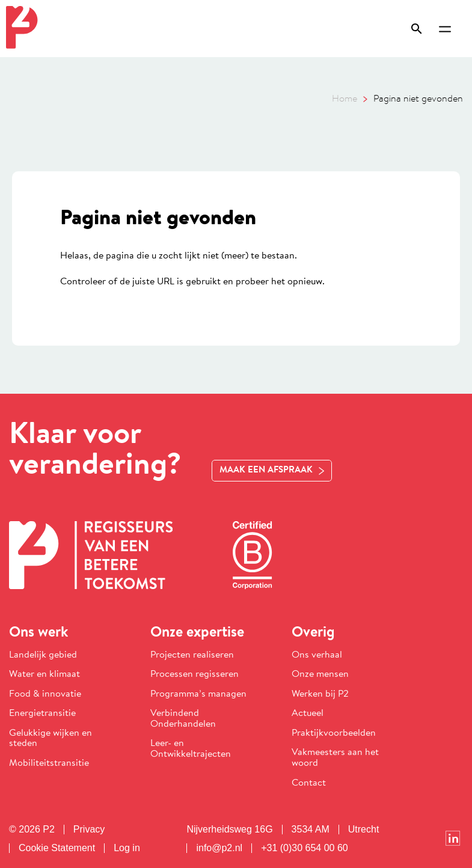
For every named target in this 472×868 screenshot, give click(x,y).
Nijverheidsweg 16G (229, 830)
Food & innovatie (45, 694)
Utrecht (364, 830)
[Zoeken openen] (422, 29)
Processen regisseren (195, 674)
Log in (127, 848)
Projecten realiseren (192, 655)
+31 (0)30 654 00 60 (305, 848)
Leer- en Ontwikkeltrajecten (191, 749)
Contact (309, 783)
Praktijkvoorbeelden (334, 733)
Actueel (308, 714)
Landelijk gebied (43, 655)
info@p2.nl (219, 848)
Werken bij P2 (320, 694)
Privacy (89, 830)
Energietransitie (42, 714)
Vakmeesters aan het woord (335, 758)
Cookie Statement (57, 848)
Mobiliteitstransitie (49, 763)
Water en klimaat (44, 674)
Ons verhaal (317, 655)
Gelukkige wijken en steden (51, 739)
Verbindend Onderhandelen (183, 719)
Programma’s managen (198, 694)
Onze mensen (320, 674)
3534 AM (311, 830)
